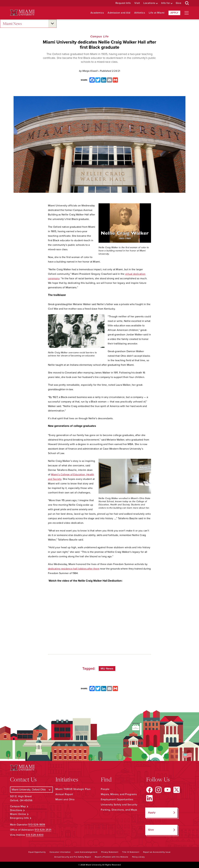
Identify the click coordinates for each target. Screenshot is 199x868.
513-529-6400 (35, 835)
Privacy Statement (110, 852)
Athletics (140, 13)
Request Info (123, 3)
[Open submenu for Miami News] (52, 24)
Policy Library (138, 857)
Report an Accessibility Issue (157, 852)
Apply (174, 13)
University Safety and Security (119, 805)
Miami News (12, 24)
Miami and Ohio (65, 799)
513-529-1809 (37, 825)
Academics (97, 13)
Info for (166, 3)
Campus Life (99, 36)
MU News (107, 669)
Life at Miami (157, 13)
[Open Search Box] (187, 3)
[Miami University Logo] (22, 13)
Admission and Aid (119, 13)
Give (178, 3)
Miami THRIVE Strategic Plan (73, 789)
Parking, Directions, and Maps (119, 810)
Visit (137, 3)
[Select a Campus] (31, 790)
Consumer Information (60, 852)
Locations (149, 3)
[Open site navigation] (187, 13)
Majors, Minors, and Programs (119, 794)
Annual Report (64, 794)
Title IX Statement (131, 852)
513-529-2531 (43, 830)
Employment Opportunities (117, 799)
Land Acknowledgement (86, 852)
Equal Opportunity (37, 852)
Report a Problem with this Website (112, 857)
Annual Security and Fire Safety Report (73, 857)
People (105, 789)
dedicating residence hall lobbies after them (74, 569)
